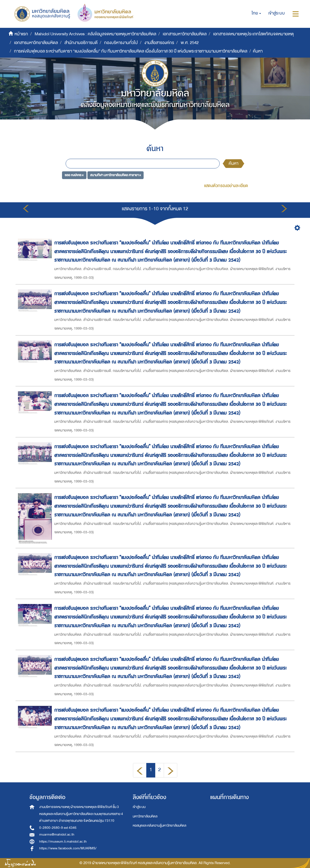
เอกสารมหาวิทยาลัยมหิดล (185, 34)
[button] (256, 13)
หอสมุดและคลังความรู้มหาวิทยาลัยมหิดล (159, 826)
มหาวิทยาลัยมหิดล (145, 816)
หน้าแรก (21, 34)
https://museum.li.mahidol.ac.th (63, 842)
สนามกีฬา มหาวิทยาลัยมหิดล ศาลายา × (116, 175)
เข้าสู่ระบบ (139, 807)
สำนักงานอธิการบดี (81, 43)
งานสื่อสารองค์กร (159, 43)
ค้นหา (233, 163)
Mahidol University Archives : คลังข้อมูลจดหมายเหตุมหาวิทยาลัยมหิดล (95, 34)
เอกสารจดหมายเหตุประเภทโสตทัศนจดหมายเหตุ (253, 34)
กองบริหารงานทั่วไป (121, 43)
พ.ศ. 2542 (190, 43)
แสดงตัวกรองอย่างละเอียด (226, 186)
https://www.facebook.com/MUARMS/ (68, 848)
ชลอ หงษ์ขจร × (74, 175)
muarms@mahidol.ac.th (57, 834)
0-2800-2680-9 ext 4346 (58, 828)
